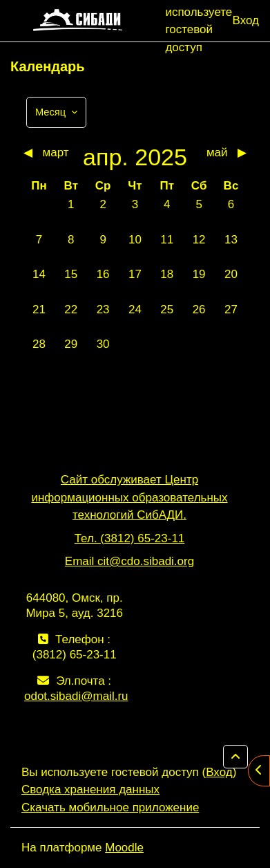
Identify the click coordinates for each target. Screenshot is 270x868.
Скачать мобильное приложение (110, 807)
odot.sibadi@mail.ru (76, 696)
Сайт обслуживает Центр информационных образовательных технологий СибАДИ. (129, 497)
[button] (235, 757)
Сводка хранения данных (90, 789)
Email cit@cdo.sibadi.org (129, 561)
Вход (246, 20)
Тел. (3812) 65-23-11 (130, 538)
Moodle (124, 848)
